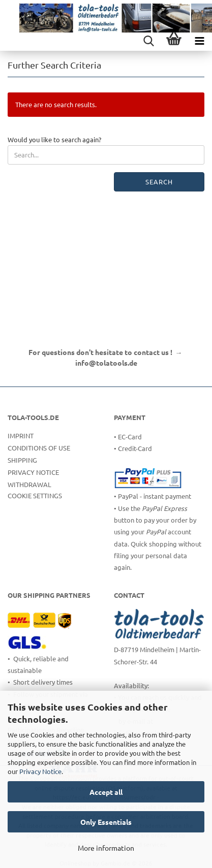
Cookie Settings (35, 495)
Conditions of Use (39, 448)
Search (159, 182)
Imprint (21, 436)
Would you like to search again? (54, 139)
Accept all (106, 792)
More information (106, 848)
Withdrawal (29, 484)
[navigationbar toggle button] (199, 41)
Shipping (22, 460)
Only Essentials (106, 822)
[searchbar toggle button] (148, 41)
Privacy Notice (40, 771)
